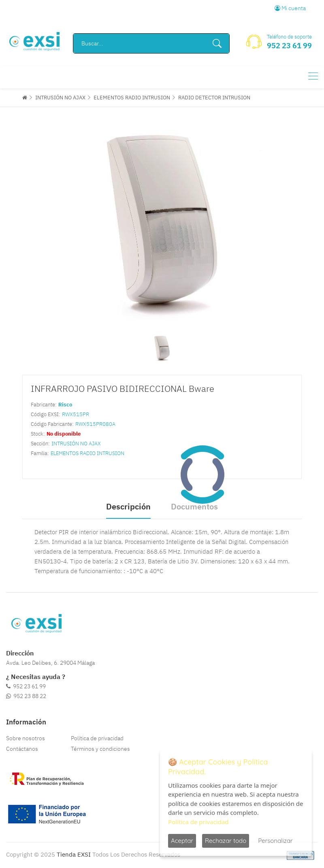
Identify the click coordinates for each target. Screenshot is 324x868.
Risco (65, 405)
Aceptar (182, 841)
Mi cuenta (290, 8)
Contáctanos (22, 749)
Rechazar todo (226, 841)
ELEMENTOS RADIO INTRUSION (132, 98)
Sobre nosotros (26, 738)
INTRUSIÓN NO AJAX (60, 98)
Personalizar (275, 841)
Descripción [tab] (128, 506)
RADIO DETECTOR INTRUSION (214, 98)
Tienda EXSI (74, 854)
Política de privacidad (97, 738)
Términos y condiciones (100, 749)
